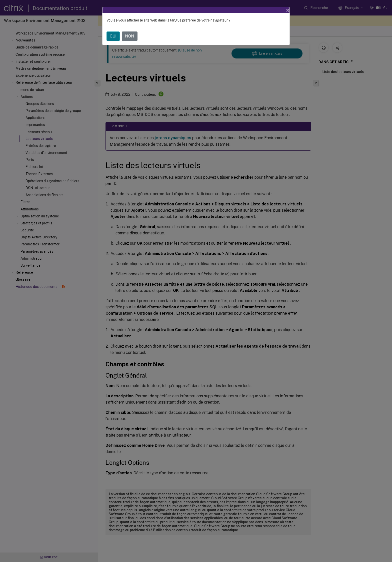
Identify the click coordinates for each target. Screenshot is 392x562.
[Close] (288, 10)
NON (130, 36)
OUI (113, 36)
